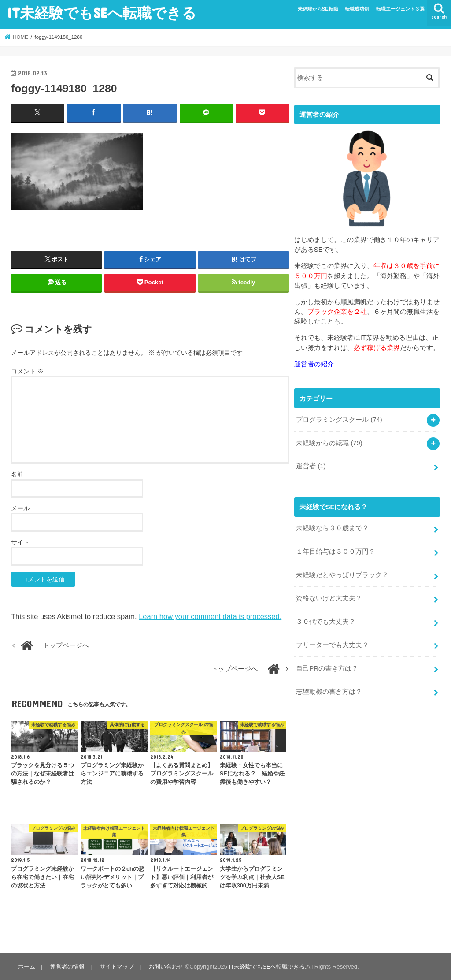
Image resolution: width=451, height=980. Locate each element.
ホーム (27, 967)
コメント (27, 371)
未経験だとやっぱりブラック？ (342, 575)
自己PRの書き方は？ (327, 668)
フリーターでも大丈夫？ (332, 645)
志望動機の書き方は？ (329, 692)
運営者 (311, 466)
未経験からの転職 (329, 443)
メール (20, 508)
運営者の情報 (67, 967)
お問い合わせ (166, 967)
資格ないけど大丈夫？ (329, 598)
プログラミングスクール (339, 420)
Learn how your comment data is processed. (210, 616)
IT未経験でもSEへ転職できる (102, 13)
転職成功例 (357, 9)
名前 (17, 474)
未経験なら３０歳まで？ (332, 528)
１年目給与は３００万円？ (336, 551)
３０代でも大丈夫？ (326, 622)
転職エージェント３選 (400, 9)
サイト (20, 542)
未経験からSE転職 (318, 9)
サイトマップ (117, 967)
